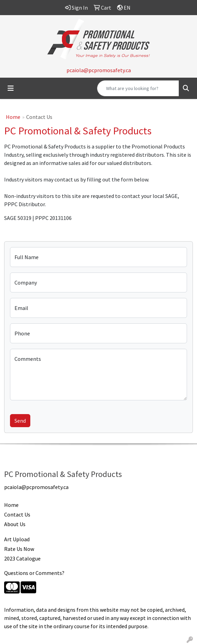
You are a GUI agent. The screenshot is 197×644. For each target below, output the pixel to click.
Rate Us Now (19, 549)
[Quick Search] (138, 88)
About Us (15, 524)
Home (13, 117)
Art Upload (17, 539)
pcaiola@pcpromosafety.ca (99, 70)
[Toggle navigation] (11, 88)
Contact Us (17, 514)
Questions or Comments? (34, 573)
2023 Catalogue (22, 558)
